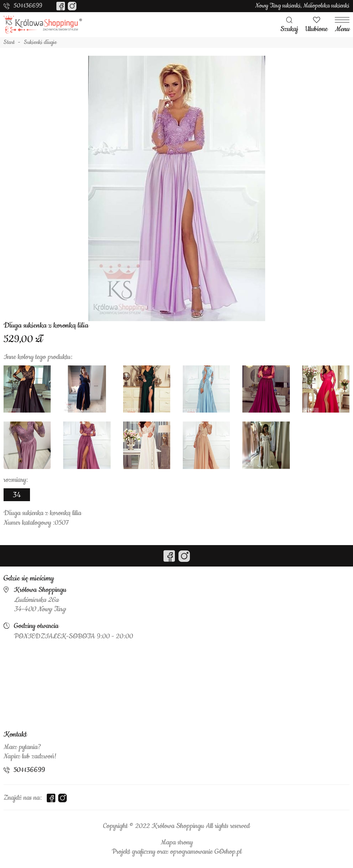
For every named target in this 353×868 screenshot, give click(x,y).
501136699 (28, 6)
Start (9, 43)
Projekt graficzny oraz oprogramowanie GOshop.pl (177, 852)
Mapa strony (177, 843)
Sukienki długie (40, 43)
